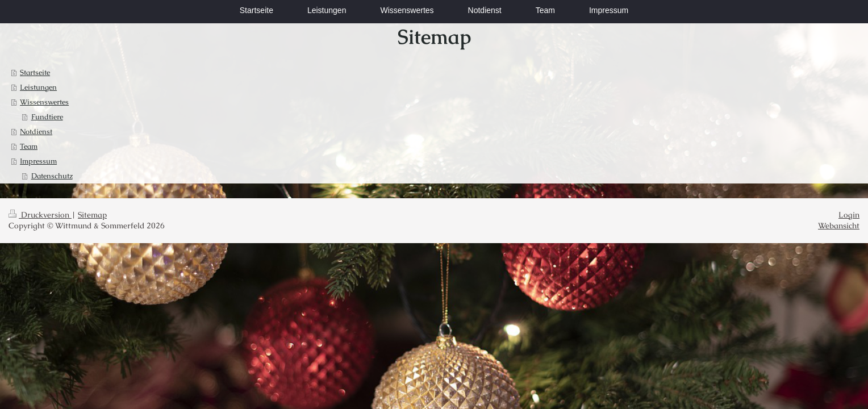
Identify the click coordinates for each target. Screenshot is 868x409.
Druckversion (40, 215)
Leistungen (38, 87)
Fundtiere (47, 117)
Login (849, 215)
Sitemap (92, 215)
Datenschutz (52, 176)
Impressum (38, 161)
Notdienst (36, 132)
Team (29, 146)
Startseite (35, 72)
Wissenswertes (44, 102)
